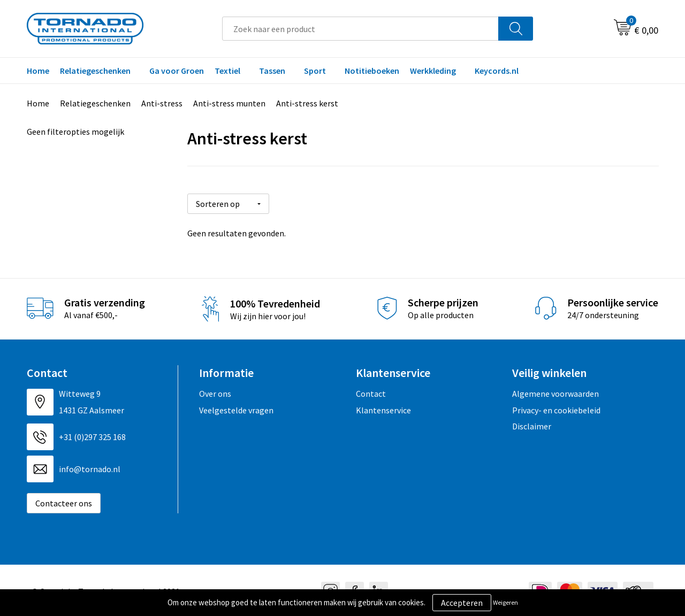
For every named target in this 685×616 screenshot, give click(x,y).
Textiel (227, 71)
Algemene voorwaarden (555, 392)
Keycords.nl (497, 71)
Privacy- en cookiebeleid (556, 408)
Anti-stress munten (229, 103)
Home (38, 71)
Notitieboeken (372, 71)
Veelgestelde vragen (236, 408)
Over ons (215, 392)
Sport (315, 71)
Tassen (272, 71)
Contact (371, 392)
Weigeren (505, 602)
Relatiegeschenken (95, 71)
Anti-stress (162, 103)
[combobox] (360, 29)
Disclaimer (532, 425)
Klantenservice (383, 408)
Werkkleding (433, 71)
